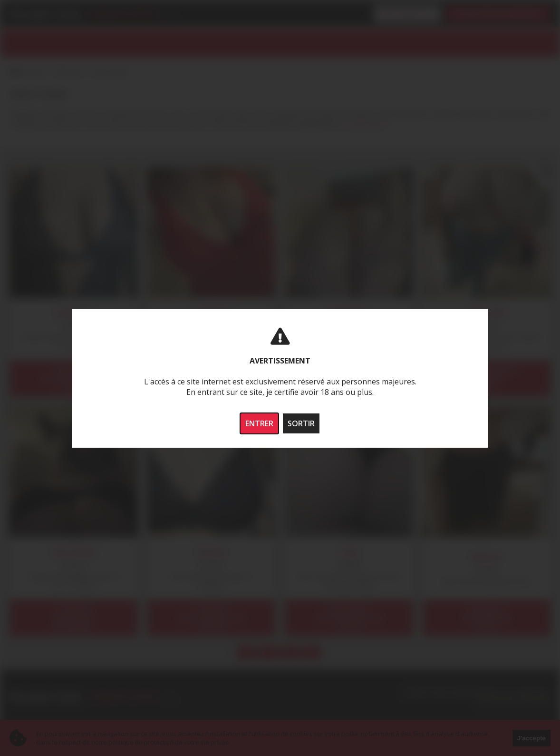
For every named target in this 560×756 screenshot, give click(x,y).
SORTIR (301, 423)
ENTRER (259, 423)
